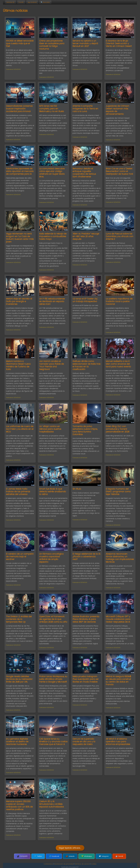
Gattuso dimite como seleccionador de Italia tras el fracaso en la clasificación (86, 365)
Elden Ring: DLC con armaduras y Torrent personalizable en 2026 (118, 429)
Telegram (101, 856)
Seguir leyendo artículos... (70, 848)
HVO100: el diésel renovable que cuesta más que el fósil (20, 43)
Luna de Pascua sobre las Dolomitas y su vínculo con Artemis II (120, 236)
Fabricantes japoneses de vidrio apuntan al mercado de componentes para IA (20, 171)
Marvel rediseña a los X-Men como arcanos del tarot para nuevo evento (118, 364)
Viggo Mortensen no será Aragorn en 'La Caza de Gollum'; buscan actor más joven (20, 238)
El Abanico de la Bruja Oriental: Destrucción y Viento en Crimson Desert (119, 43)
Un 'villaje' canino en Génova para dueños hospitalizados (50, 429)
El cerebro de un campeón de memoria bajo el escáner (20, 557)
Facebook (55, 856)
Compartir (26, 856)
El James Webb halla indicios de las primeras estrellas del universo (18, 492)
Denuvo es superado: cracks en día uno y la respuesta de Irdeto (84, 742)
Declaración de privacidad (64, 864)
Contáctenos (48, 864)
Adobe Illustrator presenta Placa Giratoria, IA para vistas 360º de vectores (86, 619)
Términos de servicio (82, 864)
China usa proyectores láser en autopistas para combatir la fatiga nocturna (52, 45)
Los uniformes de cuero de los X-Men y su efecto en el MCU (20, 429)
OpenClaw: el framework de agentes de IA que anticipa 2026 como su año (53, 619)
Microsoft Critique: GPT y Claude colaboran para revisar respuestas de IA (118, 619)
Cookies (94, 864)
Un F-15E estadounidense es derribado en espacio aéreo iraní (52, 301)
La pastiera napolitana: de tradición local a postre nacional (119, 301)
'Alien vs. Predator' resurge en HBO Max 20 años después (86, 236)
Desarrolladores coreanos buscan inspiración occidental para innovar (19, 109)
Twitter (41, 856)
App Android (32, 2)
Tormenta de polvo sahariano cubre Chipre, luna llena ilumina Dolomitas (85, 430)
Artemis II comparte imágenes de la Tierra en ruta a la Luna (85, 109)
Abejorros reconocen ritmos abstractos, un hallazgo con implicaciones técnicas (120, 558)
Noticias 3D (10, 2)
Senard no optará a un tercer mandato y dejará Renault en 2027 (85, 43)
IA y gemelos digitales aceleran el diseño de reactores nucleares (17, 742)
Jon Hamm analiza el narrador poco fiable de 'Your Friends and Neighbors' (52, 365)
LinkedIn (70, 856)
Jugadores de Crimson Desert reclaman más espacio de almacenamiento (117, 110)
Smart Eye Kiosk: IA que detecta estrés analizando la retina (53, 492)
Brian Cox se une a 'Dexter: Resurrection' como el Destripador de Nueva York (119, 171)
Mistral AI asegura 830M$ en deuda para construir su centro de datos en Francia (118, 680)
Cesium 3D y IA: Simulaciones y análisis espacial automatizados (51, 804)
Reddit (115, 856)
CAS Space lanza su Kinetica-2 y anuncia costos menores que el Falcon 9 (53, 742)
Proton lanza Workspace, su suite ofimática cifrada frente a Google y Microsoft (53, 679)
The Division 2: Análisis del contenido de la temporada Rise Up (19, 619)
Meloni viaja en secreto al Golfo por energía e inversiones (19, 301)
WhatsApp (85, 856)
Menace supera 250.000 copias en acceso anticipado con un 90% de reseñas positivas (19, 805)
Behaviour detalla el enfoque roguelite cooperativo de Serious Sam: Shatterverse (84, 173)
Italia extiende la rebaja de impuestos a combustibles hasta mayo (53, 236)
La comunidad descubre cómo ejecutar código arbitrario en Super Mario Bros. (52, 173)
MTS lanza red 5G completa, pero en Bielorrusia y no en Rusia (52, 109)
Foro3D (21, 2)
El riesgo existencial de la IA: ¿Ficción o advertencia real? (87, 557)
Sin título (77, 489)
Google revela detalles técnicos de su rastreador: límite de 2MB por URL (19, 679)
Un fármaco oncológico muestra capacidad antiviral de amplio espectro (51, 558)
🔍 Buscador (45, 2)
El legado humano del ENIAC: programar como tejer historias (118, 492)
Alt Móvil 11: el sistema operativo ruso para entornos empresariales (118, 742)
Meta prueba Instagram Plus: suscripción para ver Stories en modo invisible (86, 679)
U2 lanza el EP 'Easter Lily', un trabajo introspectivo (85, 300)
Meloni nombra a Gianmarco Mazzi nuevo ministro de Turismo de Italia (18, 365)
